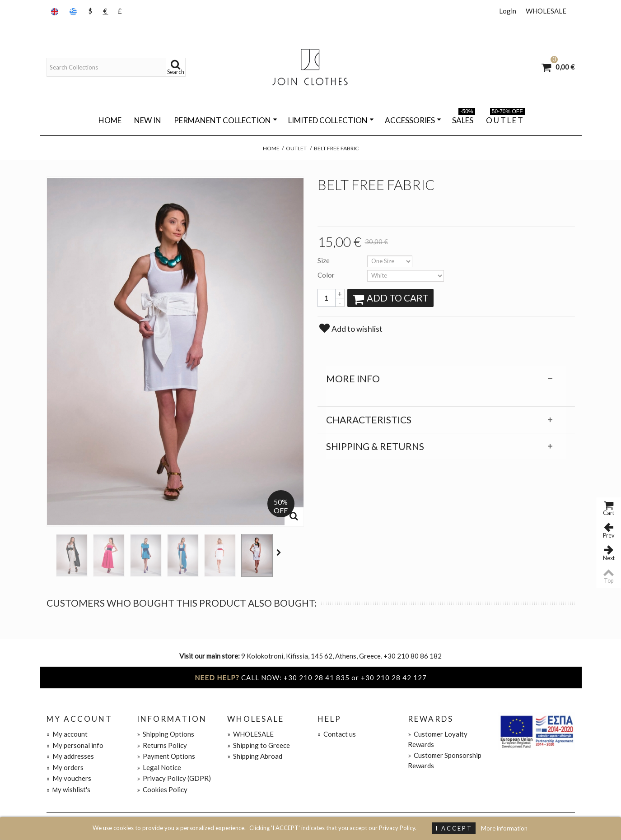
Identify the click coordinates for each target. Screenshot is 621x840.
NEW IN (148, 120)
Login (508, 11)
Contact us (337, 734)
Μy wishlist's (69, 789)
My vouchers (69, 778)
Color (327, 275)
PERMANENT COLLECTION (226, 120)
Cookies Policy (162, 789)
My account (67, 734)
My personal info (75, 745)
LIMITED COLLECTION (331, 120)
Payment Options (166, 756)
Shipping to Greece (259, 745)
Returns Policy (162, 745)
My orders (65, 767)
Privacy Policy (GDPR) (174, 778)
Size (324, 260)
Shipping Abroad (255, 756)
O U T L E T (505, 119)
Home (110, 120)
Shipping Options (166, 734)
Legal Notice (159, 767)
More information (504, 828)
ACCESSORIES (413, 120)
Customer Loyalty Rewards (438, 739)
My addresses (70, 756)
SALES (464, 119)
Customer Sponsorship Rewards (445, 760)
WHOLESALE (546, 11)
